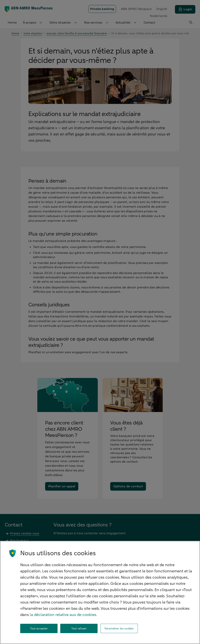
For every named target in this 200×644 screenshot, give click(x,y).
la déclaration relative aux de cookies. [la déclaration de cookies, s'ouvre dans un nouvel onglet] (63, 615)
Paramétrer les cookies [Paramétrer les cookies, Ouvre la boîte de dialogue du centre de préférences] (119, 629)
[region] (100, 592)
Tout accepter (39, 629)
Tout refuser (79, 629)
